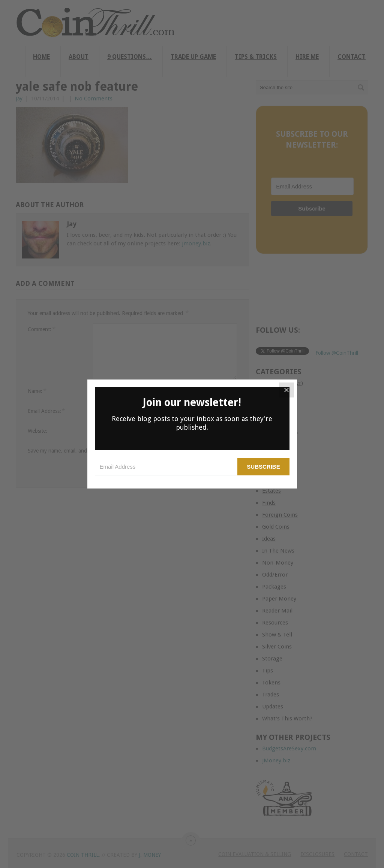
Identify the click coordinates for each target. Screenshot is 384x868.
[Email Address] (166, 467)
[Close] (286, 390)
